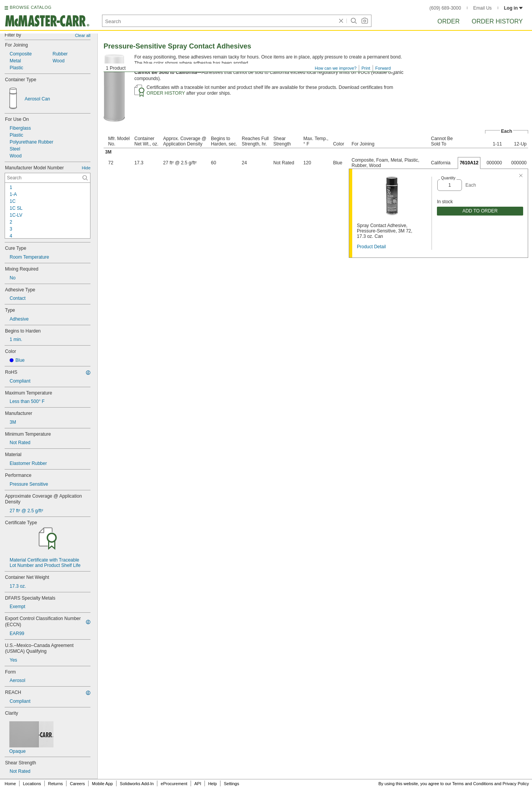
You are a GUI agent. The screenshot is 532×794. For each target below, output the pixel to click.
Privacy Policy (516, 784)
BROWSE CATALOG (30, 7)
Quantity (448, 178)
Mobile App (102, 784)
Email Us (482, 8)
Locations (32, 784)
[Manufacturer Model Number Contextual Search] (48, 178)
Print (366, 68)
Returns (56, 784)
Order (448, 21)
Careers (77, 784)
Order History (497, 21)
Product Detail (371, 247)
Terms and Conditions (473, 784)
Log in (513, 8)
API (198, 784)
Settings (231, 784)
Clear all (83, 35)
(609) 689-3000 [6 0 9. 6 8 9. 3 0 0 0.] (445, 8)
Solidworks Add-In (137, 784)
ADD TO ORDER (480, 211)
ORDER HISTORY (166, 93)
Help (213, 784)
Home (10, 784)
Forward (383, 68)
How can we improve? (336, 68)
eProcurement (174, 784)
